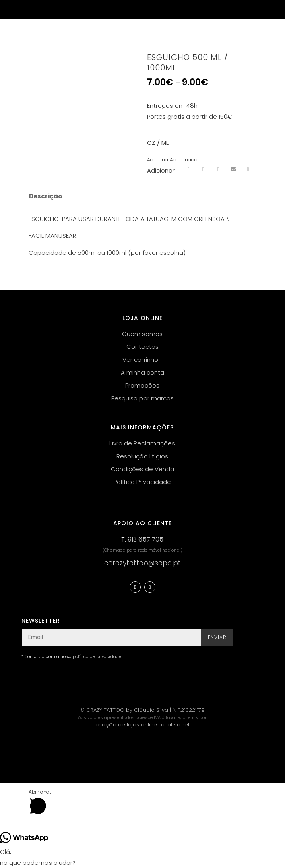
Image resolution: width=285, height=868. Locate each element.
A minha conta (142, 372)
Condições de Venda (142, 469)
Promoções (142, 385)
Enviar (217, 637)
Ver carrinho (140, 360)
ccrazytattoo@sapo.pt (142, 563)
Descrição (45, 196)
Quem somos (142, 334)
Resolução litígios (142, 456)
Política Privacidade (142, 482)
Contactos (142, 347)
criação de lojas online (126, 725)
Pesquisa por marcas (142, 398)
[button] (172, 160)
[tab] (137, 196)
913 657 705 (146, 539)
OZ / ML (158, 143)
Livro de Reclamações (142, 443)
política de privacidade (97, 657)
